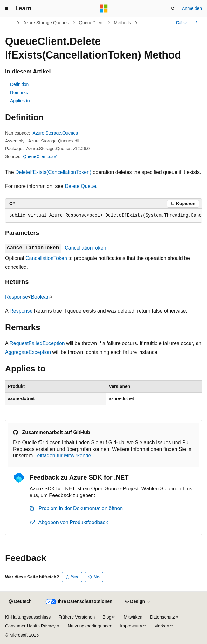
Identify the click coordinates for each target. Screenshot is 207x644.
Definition (19, 84)
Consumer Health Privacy (30, 626)
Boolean (40, 297)
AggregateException (28, 352)
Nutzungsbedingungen (90, 626)
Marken (162, 626)
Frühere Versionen (76, 617)
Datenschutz (162, 617)
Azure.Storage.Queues (46, 23)
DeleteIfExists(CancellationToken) (53, 172)
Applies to (20, 101)
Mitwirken (133, 617)
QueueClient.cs (38, 156)
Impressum (131, 626)
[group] (103, 216)
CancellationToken (85, 248)
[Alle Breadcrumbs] (11, 23)
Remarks (19, 93)
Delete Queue (81, 186)
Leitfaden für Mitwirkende (63, 456)
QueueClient (91, 23)
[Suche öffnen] (173, 9)
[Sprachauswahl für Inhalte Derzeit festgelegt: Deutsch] (20, 602)
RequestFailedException (37, 343)
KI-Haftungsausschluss (28, 617)
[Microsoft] (104, 9)
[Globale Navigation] (6, 9)
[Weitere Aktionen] (196, 23)
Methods (122, 23)
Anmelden (192, 8)
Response (17, 297)
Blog (107, 617)
